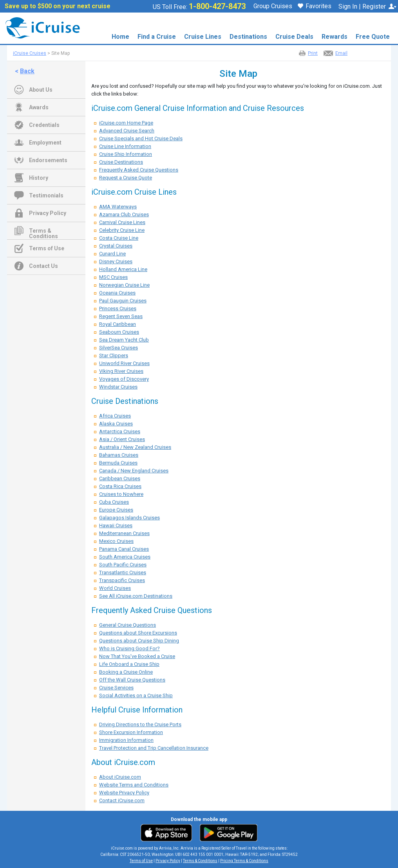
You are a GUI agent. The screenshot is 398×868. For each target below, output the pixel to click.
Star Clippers (114, 355)
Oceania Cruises (117, 293)
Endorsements (48, 160)
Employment (45, 143)
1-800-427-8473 (217, 6)
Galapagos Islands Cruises (129, 518)
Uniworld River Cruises (124, 363)
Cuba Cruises (114, 502)
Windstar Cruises (118, 387)
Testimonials (46, 195)
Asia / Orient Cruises (122, 439)
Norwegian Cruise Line (124, 285)
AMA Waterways (118, 207)
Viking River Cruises (121, 371)
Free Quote (373, 37)
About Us (41, 90)
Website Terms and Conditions (134, 785)
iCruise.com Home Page (126, 123)
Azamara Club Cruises (124, 214)
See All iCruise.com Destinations (136, 596)
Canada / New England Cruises (134, 471)
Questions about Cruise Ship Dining (139, 641)
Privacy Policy (48, 213)
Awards (39, 107)
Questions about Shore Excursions (138, 633)
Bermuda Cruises (118, 463)
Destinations (248, 37)
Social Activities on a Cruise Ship (136, 695)
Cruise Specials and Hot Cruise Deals (141, 138)
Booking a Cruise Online (126, 672)
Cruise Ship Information (126, 154)
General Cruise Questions (128, 625)
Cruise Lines (203, 37)
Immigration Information (126, 740)
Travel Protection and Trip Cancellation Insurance (154, 748)
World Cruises (115, 588)
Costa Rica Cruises (120, 486)
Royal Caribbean (118, 324)
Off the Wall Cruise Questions (132, 680)
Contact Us (43, 266)
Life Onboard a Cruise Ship (129, 664)
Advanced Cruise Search (127, 131)
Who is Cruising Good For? (129, 648)
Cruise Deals (294, 37)
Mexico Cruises (116, 541)
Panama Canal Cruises (124, 549)
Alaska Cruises (116, 424)
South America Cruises (125, 557)
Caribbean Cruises (120, 478)
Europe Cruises (116, 510)
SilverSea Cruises (118, 348)
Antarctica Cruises (120, 431)
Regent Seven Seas (121, 316)
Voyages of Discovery (124, 379)
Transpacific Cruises (122, 580)
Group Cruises (273, 6)
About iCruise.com (120, 777)
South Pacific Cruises (123, 565)
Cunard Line (112, 254)
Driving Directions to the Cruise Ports (140, 724)
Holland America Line (123, 269)
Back (27, 71)
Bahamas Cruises (119, 455)
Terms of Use (47, 248)
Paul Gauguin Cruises (123, 301)
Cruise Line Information (125, 146)
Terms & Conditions (43, 231)
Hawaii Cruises (116, 525)
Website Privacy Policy (124, 793)
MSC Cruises (113, 277)
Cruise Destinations (121, 162)
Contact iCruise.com (122, 800)
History (39, 178)
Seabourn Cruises (119, 332)
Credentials (44, 125)
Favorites (315, 7)
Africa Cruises (115, 416)
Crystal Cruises (116, 246)
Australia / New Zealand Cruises (135, 447)
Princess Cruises (118, 308)
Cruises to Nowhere (121, 494)
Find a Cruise (157, 37)
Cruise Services (116, 688)
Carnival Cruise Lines (122, 222)
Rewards (335, 37)
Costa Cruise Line (119, 238)
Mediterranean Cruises (124, 533)
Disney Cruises (116, 261)
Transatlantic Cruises (123, 572)
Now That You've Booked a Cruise (137, 656)
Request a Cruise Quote (126, 178)
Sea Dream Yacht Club (124, 340)
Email (341, 53)
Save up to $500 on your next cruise (58, 6)
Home (120, 37)
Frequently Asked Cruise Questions (139, 170)
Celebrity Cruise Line (122, 230)
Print (313, 53)
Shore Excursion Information (131, 732)
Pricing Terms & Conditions (244, 861)
